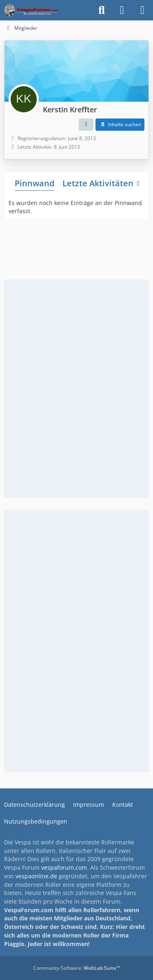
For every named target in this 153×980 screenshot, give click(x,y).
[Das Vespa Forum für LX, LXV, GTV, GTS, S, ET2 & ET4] (31, 10)
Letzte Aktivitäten (98, 183)
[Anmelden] (122, 10)
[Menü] (142, 10)
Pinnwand (34, 183)
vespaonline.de (36, 876)
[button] (86, 125)
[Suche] (102, 10)
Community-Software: (76, 968)
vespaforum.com (64, 867)
